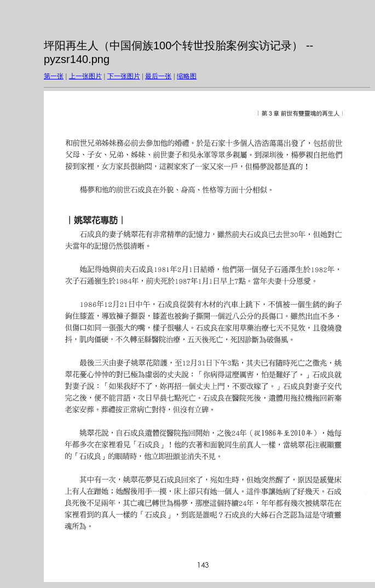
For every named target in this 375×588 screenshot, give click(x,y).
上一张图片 (85, 76)
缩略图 (187, 76)
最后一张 (158, 76)
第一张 (54, 76)
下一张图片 (124, 76)
